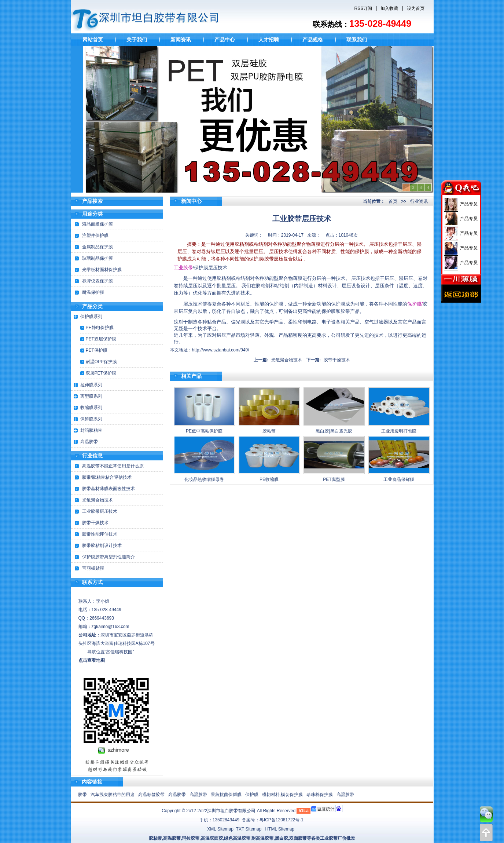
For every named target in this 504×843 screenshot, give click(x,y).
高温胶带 (89, 442)
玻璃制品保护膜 (98, 258)
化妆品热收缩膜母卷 (204, 479)
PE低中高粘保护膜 (204, 431)
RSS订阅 (363, 8)
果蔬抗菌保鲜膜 (226, 795)
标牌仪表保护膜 (98, 281)
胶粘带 (269, 431)
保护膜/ (415, 304)
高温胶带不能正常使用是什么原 (113, 466)
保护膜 (252, 795)
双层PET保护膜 (101, 373)
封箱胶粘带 (91, 430)
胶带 (82, 795)
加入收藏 (389, 8)
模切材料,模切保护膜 (282, 795)
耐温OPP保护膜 (101, 362)
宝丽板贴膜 (93, 568)
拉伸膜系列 (91, 385)
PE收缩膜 (269, 479)
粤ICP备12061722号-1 (282, 820)
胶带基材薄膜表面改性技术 (108, 489)
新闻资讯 (181, 40)
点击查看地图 (92, 660)
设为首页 (416, 8)
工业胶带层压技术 (100, 511)
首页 (393, 201)
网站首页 (93, 40)
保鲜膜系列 (91, 419)
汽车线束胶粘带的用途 (113, 795)
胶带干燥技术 (95, 523)
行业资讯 (419, 201)
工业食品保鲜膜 (399, 479)
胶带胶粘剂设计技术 (102, 545)
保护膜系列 (91, 317)
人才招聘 (269, 40)
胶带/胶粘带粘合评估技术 (107, 477)
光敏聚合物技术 (98, 500)
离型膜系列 (91, 396)
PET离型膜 (334, 479)
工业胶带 (183, 268)
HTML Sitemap (280, 829)
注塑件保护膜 (95, 236)
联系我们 (357, 40)
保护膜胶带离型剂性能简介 (108, 557)
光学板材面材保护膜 (102, 270)
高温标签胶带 (151, 795)
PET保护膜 (97, 350)
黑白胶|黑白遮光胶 (334, 431)
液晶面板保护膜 (98, 224)
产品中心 (225, 40)
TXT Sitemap (249, 829)
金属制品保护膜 (98, 247)
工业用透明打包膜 (399, 431)
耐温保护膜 (93, 292)
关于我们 (137, 40)
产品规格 (313, 40)
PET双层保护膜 (101, 339)
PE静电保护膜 (100, 328)
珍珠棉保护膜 (320, 795)
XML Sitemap (220, 829)
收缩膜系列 (91, 408)
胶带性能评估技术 (100, 534)
